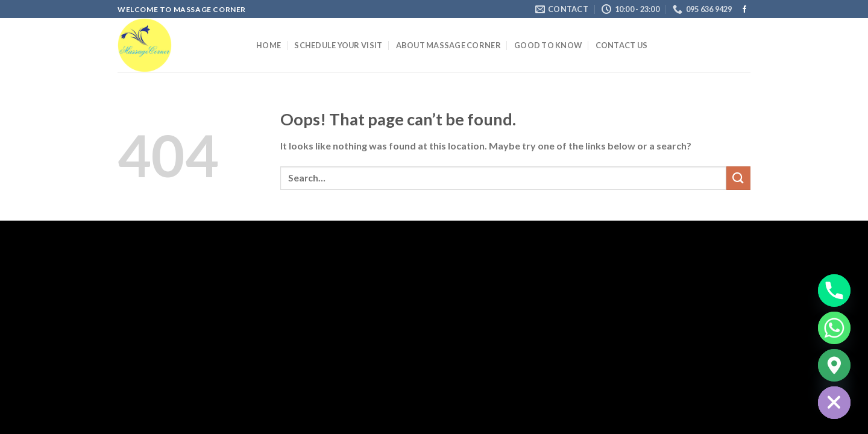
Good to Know (548, 45)
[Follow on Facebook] (744, 10)
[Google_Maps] (834, 365)
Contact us (622, 45)
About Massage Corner (448, 45)
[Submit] (738, 178)
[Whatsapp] (834, 328)
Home (269, 45)
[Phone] (834, 291)
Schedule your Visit (338, 45)
